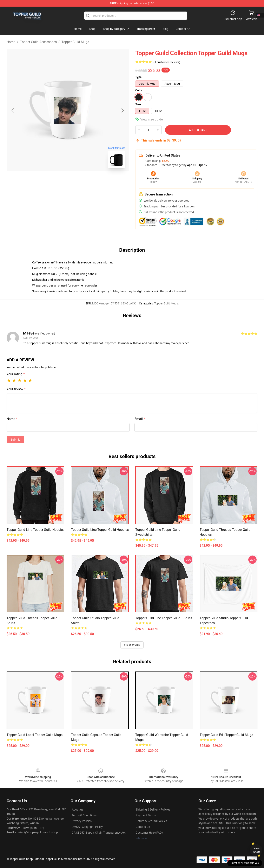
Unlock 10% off (256, 850)
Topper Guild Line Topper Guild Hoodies (35, 530)
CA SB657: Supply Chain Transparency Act (99, 833)
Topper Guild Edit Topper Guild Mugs (226, 735)
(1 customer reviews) (167, 62)
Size (138, 104)
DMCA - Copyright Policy (87, 827)
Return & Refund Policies (151, 821)
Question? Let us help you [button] (245, 863)
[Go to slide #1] (57, 180)
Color (139, 90)
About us (78, 810)
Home (11, 42)
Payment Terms (146, 815)
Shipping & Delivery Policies (153, 810)
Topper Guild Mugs (75, 42)
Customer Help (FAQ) (149, 833)
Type (138, 77)
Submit (15, 440)
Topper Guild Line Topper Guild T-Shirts (164, 618)
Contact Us (143, 827)
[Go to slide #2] (78, 180)
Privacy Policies (82, 821)
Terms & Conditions (84, 815)
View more (132, 645)
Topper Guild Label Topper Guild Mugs (35, 735)
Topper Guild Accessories (38, 42)
